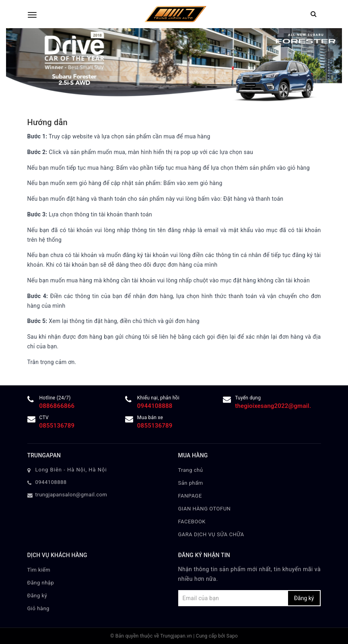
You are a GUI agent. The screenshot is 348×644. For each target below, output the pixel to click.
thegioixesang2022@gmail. (273, 406)
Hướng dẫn (47, 122)
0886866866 (57, 406)
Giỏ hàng (38, 608)
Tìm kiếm (39, 570)
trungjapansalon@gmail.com (71, 495)
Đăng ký (37, 596)
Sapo (232, 636)
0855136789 (57, 426)
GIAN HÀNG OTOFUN (205, 509)
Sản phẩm (191, 483)
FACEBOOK (192, 522)
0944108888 (155, 406)
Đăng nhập (41, 583)
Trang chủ (191, 470)
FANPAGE (190, 496)
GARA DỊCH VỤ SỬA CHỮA (211, 534)
